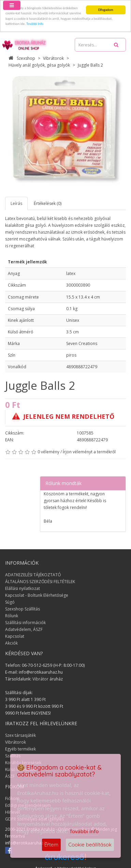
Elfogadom (106, 10)
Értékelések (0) (48, 203)
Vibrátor (40, 679)
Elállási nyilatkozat (23, 588)
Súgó (10, 602)
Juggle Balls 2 (90, 65)
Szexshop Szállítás (23, 609)
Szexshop (22, 58)
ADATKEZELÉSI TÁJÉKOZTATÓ (33, 575)
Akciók (11, 643)
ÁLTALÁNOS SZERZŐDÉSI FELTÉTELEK (40, 582)
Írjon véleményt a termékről (89, 452)
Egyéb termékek (20, 749)
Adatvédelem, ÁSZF (24, 629)
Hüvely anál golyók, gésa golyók (39, 65)
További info (35, 24)
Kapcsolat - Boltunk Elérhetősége (37, 595)
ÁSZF (10, 776)
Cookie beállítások (90, 845)
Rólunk (12, 616)
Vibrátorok (53, 58)
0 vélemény (48, 452)
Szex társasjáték (20, 735)
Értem (51, 845)
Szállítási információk (25, 623)
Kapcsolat (15, 636)
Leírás (16, 203)
